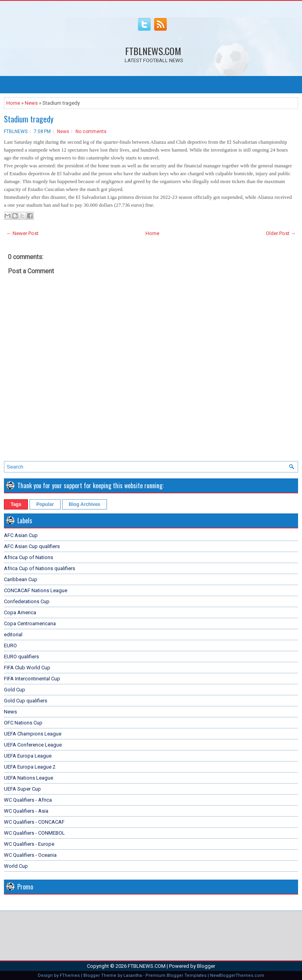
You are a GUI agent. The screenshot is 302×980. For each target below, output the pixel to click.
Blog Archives (85, 504)
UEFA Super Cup (22, 789)
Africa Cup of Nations (29, 557)
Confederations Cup (27, 601)
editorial (13, 634)
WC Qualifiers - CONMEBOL (34, 833)
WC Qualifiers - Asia (26, 811)
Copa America (20, 612)
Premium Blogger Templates (176, 975)
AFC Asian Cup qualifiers (32, 546)
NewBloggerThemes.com (237, 975)
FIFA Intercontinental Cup (32, 679)
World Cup (16, 866)
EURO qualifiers (21, 657)
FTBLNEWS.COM (153, 51)
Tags (16, 504)
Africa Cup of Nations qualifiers (40, 568)
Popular (45, 504)
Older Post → (281, 233)
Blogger (206, 966)
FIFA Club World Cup (27, 668)
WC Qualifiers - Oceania (30, 855)
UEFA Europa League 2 (30, 767)
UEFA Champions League (33, 734)
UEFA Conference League (33, 745)
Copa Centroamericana (30, 623)
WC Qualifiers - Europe (29, 844)
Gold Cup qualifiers (26, 701)
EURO (10, 646)
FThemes (70, 975)
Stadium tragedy (29, 119)
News (31, 103)
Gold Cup (15, 690)
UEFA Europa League (28, 756)
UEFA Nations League (29, 778)
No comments (91, 132)
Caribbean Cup (21, 579)
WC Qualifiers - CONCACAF (34, 822)
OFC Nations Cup (23, 723)
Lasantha (133, 975)
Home (13, 103)
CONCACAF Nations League (36, 590)
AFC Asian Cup (21, 535)
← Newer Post (22, 233)
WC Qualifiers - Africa (28, 800)
